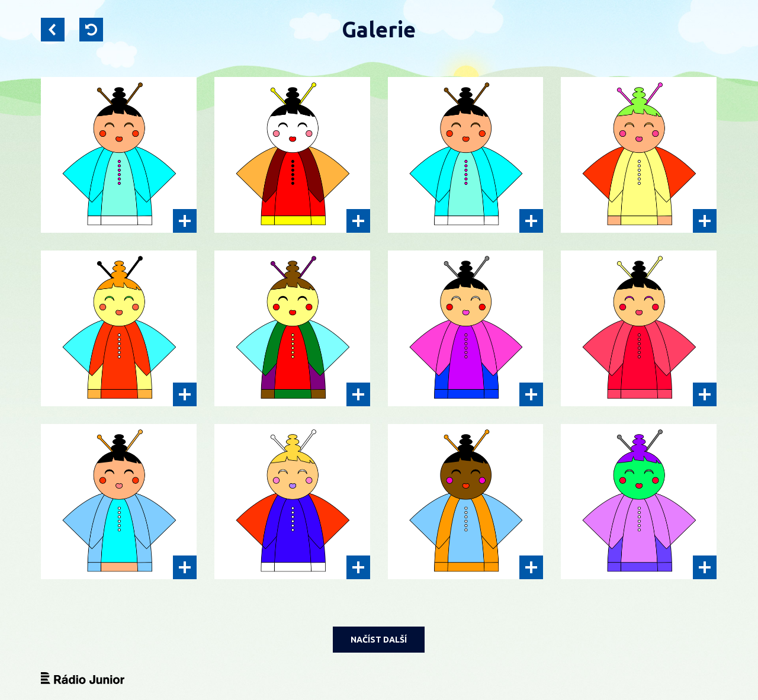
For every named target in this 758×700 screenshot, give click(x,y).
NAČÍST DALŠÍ (379, 640)
